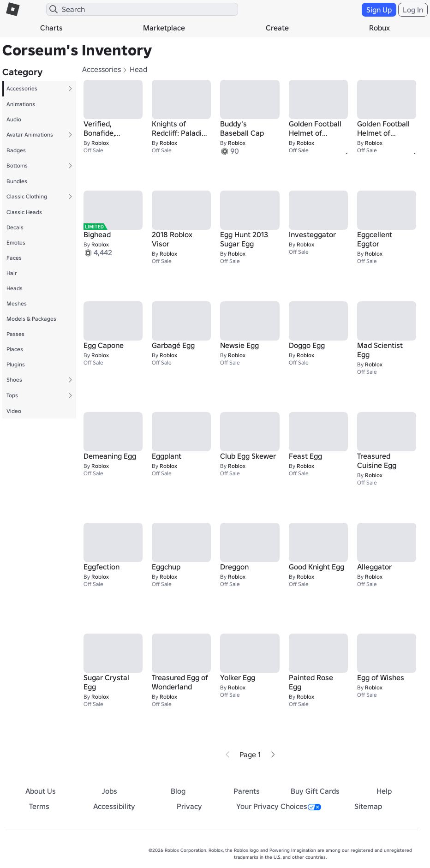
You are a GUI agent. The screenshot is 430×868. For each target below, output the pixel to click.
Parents (247, 791)
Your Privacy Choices (279, 806)
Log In (413, 10)
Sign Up (379, 10)
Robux (379, 28)
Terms (39, 806)
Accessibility (114, 806)
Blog (178, 791)
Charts (51, 28)
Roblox (100, 143)
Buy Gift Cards (315, 791)
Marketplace (164, 28)
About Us (41, 791)
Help (384, 791)
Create (277, 28)
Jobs (109, 791)
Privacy (189, 806)
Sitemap (368, 806)
